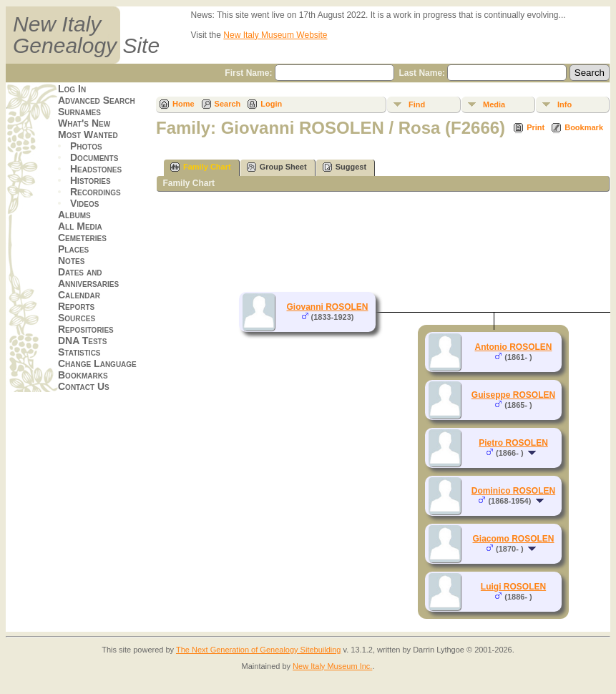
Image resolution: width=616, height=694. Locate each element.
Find (417, 104)
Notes (71, 260)
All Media (80, 226)
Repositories (86, 329)
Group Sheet (277, 167)
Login (271, 104)
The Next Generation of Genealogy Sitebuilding (259, 650)
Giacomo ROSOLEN (513, 539)
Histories (91, 180)
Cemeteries (82, 238)
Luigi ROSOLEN (513, 587)
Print (536, 127)
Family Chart (201, 167)
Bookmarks (83, 375)
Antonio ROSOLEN (514, 347)
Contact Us (84, 386)
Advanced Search (97, 100)
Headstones (96, 169)
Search (228, 104)
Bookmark (584, 127)
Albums (74, 215)
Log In (72, 89)
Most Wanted (88, 135)
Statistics (79, 352)
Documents (94, 157)
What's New (84, 123)
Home (184, 104)
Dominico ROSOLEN (513, 491)
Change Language (97, 363)
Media (494, 104)
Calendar (79, 295)
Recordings (96, 192)
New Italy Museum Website (275, 35)
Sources (77, 318)
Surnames (79, 112)
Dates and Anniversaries (88, 278)
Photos (86, 146)
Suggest (344, 167)
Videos (84, 203)
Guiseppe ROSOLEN (513, 395)
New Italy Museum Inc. (332, 666)
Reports (76, 306)
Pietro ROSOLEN (513, 443)
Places (73, 249)
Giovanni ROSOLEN (327, 307)
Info (564, 104)
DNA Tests (82, 341)
